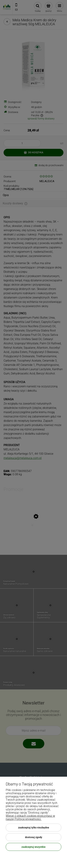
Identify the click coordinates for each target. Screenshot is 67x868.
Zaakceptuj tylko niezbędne (34, 828)
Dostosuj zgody (34, 837)
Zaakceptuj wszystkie (33, 847)
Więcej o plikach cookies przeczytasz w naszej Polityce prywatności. (30, 817)
